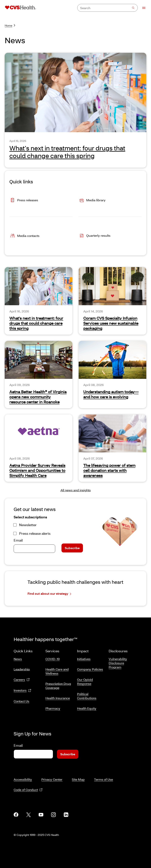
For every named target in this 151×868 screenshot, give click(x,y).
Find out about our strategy (49, 594)
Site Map (78, 779)
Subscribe (72, 548)
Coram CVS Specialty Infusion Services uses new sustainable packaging (111, 323)
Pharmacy (53, 708)
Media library (92, 201)
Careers (22, 680)
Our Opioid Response (85, 682)
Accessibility (23, 779)
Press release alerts (35, 533)
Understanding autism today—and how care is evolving (111, 394)
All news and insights (76, 490)
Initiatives (84, 659)
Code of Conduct (28, 790)
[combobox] (107, 8)
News (18, 659)
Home (10, 25)
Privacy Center (52, 779)
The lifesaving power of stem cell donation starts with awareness (109, 470)
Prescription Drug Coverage (58, 686)
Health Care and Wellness (57, 671)
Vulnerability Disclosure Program (118, 663)
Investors (22, 690)
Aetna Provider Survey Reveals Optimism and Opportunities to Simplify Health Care (37, 470)
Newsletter (28, 525)
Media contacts (24, 236)
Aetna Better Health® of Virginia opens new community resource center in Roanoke (38, 397)
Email (18, 540)
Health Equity (87, 708)
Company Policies (90, 669)
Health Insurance (58, 698)
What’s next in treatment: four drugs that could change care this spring (36, 323)
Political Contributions (87, 696)
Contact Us (21, 701)
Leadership (22, 669)
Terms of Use (103, 779)
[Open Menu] (142, 8)
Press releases (24, 200)
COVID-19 (53, 659)
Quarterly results (94, 236)
